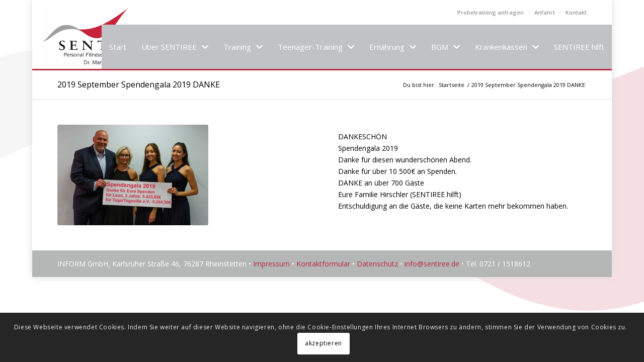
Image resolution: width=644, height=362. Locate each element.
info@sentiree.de (432, 264)
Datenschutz (377, 264)
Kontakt (576, 12)
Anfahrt (545, 12)
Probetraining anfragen (491, 12)
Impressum (271, 264)
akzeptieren (324, 343)
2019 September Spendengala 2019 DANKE (139, 84)
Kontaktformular (323, 264)
